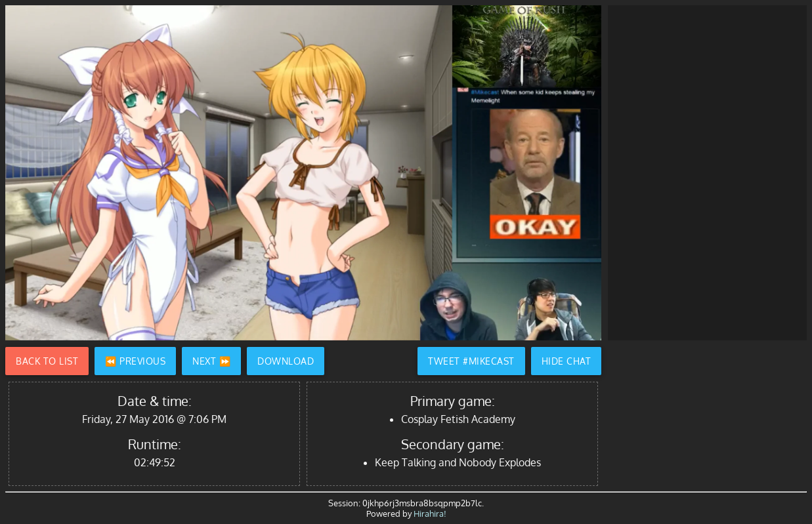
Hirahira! (430, 514)
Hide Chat (566, 361)
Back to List (47, 361)
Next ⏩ (211, 361)
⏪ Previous (135, 361)
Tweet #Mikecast (471, 361)
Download (286, 361)
